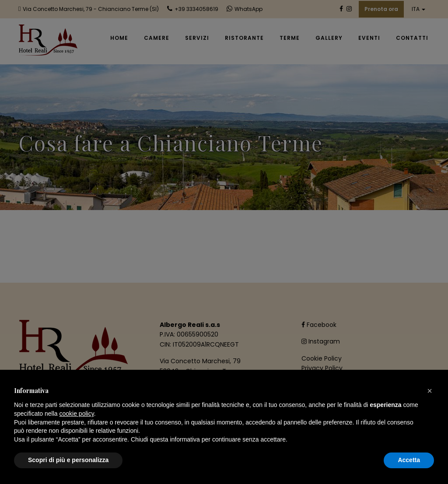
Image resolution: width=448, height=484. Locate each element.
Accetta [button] (409, 460)
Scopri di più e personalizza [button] (68, 460)
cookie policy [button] (77, 414)
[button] (430, 391)
